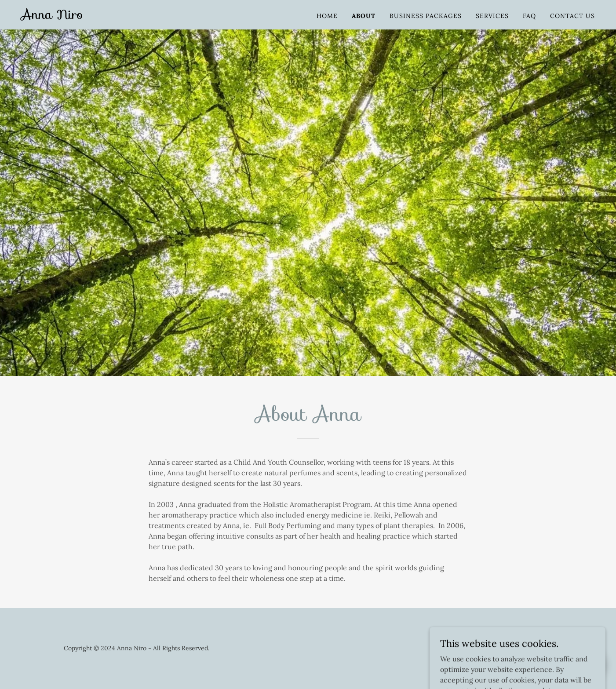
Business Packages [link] (426, 16)
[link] (52, 16)
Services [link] (492, 16)
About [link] (364, 16)
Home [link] (327, 16)
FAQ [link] (529, 16)
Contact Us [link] (572, 16)
